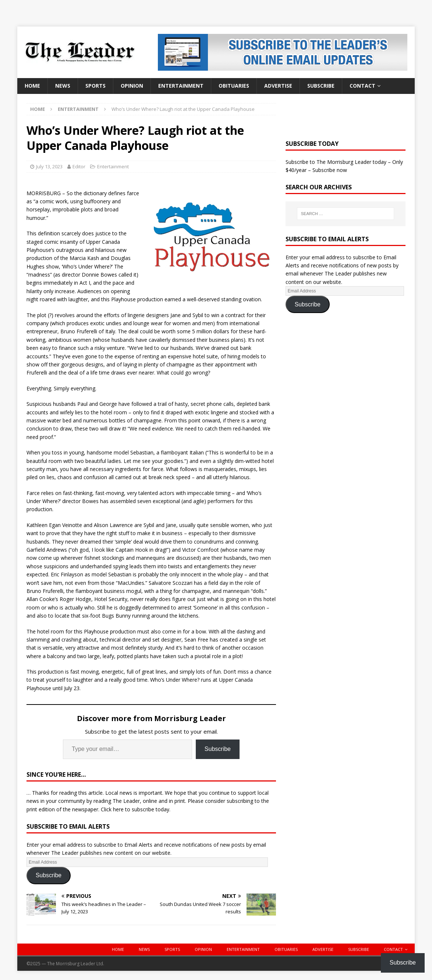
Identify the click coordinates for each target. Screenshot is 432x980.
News (63, 86)
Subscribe (321, 86)
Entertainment (181, 86)
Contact (362, 86)
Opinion (132, 86)
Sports (95, 86)
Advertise (278, 86)
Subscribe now (330, 170)
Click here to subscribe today (135, 809)
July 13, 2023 (49, 166)
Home (32, 86)
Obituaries (234, 86)
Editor (79, 166)
